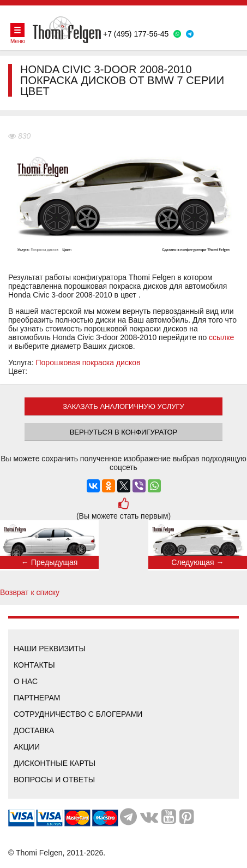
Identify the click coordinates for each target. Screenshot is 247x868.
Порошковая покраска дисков (88, 362)
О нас (26, 681)
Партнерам (37, 698)
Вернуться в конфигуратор (124, 432)
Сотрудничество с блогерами (78, 714)
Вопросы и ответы (54, 780)
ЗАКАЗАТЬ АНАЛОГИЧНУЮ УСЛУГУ (123, 406)
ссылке (221, 337)
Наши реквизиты (50, 649)
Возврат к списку (30, 592)
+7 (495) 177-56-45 (136, 34)
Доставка (34, 730)
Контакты (34, 665)
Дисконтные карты (55, 763)
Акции (27, 747)
